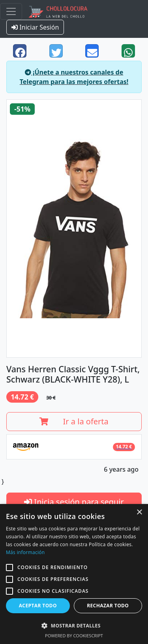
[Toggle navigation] (11, 11)
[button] (9, 567)
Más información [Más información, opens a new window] (25, 552)
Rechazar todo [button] (108, 606)
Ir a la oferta (74, 421)
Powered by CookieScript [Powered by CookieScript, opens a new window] (74, 636)
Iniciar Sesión (35, 27)
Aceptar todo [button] (38, 606)
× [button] (139, 512)
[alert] (74, 574)
